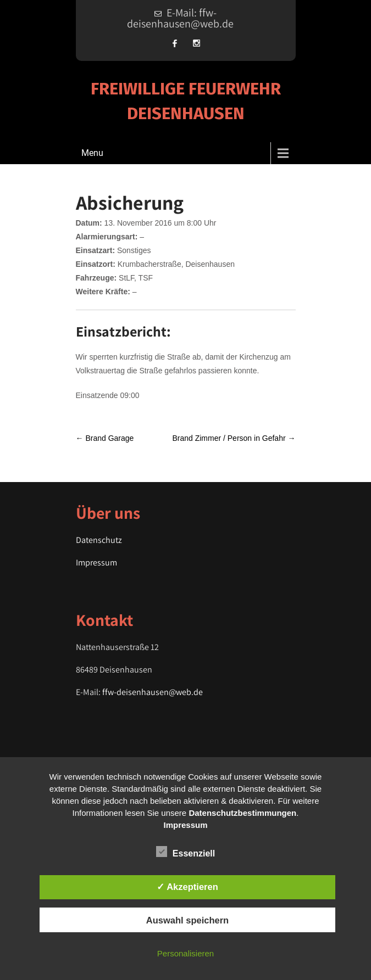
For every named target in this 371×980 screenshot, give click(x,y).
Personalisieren (185, 953)
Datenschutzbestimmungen (242, 813)
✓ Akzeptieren (187, 887)
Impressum (96, 562)
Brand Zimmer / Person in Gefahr (234, 438)
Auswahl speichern (187, 920)
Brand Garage (105, 438)
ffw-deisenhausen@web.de (153, 692)
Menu (92, 153)
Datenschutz (99, 540)
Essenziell (185, 852)
